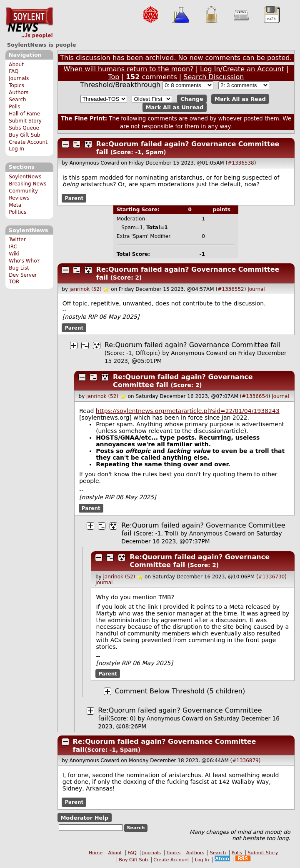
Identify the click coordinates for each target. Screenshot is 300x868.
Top (114, 77)
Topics (16, 85)
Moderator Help (84, 817)
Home (96, 853)
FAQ (14, 71)
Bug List (19, 268)
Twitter (17, 240)
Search (17, 100)
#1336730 (272, 577)
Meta (15, 205)
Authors (19, 93)
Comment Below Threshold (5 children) (180, 691)
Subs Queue (24, 128)
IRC (13, 247)
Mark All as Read (240, 99)
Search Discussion (214, 77)
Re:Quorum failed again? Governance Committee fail (193, 345)
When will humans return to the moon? (128, 69)
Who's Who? (24, 261)
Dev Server (23, 275)
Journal (256, 289)
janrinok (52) (86, 289)
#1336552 (231, 289)
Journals (19, 78)
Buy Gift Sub (24, 135)
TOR (14, 282)
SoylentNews (29, 23)
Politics (17, 212)
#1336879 (245, 760)
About (16, 65)
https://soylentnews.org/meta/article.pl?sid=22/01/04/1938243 (188, 411)
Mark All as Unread (175, 107)
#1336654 (255, 396)
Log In (16, 149)
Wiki (14, 254)
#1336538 (241, 163)
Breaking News (27, 184)
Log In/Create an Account (242, 69)
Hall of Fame (24, 114)
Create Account (28, 142)
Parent (74, 198)
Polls (14, 107)
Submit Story (25, 121)
